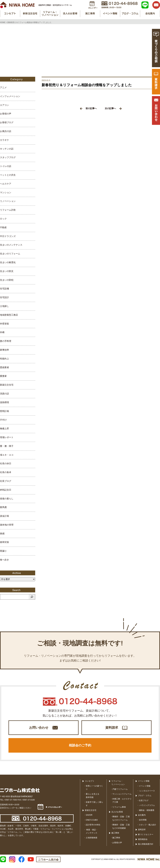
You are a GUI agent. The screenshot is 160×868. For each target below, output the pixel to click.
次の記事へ (113, 109)
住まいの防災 (7, 271)
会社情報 (143, 824)
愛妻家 (3, 376)
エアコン (4, 105)
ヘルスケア (6, 184)
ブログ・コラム (145, 800)
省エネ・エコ (7, 455)
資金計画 (4, 516)
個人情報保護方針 (146, 848)
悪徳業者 (4, 367)
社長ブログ (6, 481)
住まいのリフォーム (10, 254)
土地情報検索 (92, 842)
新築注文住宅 (7, 385)
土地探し (4, 306)
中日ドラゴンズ (8, 236)
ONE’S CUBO (92, 824)
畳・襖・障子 (7, 446)
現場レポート (7, 437)
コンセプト (90, 785)
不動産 (3, 227)
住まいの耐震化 (8, 262)
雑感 (2, 534)
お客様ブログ (7, 122)
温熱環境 (4, 402)
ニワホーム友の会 (48, 864)
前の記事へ (88, 109)
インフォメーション (10, 96)
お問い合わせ (39, 729)
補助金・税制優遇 (147, 814)
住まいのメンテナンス (11, 245)
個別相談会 (143, 843)
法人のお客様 (117, 816)
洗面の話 (4, 394)
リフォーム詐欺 (8, 210)
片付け (3, 420)
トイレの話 (6, 166)
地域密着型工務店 (9, 315)
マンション (6, 192)
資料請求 (112, 729)
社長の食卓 (6, 472)
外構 (2, 332)
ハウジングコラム (147, 809)
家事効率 (4, 350)
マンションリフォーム (122, 798)
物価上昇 (4, 428)
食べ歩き (4, 560)
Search (18, 590)
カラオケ (4, 140)
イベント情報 (144, 785)
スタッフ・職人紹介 (148, 829)
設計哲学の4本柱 (93, 829)
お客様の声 (6, 114)
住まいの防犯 (7, 280)
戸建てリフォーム (120, 793)
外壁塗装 (4, 324)
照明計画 (4, 411)
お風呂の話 (6, 131)
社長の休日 (6, 463)
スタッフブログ (8, 157)
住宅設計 (4, 297)
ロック (3, 219)
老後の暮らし (7, 499)
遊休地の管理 (7, 525)
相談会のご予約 (80, 748)
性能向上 (4, 359)
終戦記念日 (6, 490)
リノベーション (8, 201)
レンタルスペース (147, 795)
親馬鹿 (3, 507)
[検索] (32, 597)
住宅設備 (4, 289)
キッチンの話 (7, 149)
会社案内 (142, 819)
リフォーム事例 (119, 811)
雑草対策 (4, 542)
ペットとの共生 (8, 175)
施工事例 (115, 837)
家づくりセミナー (146, 838)
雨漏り (3, 551)
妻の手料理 (6, 341)
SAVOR (89, 819)
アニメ (3, 87)
